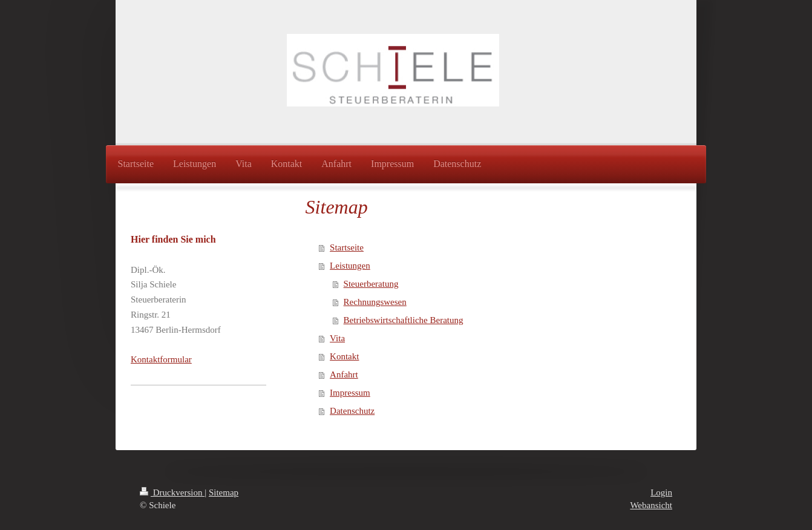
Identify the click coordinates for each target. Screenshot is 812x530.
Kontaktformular (161, 359)
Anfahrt (344, 375)
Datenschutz (352, 411)
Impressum (350, 393)
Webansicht (651, 505)
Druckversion (172, 492)
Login (661, 492)
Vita (337, 338)
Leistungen (350, 266)
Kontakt (344, 356)
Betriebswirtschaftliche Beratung (404, 320)
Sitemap (224, 492)
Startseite (347, 247)
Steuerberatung (371, 284)
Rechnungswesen (375, 302)
